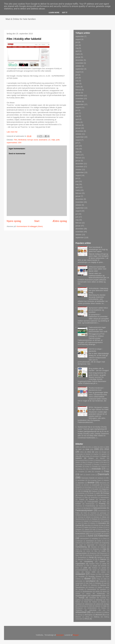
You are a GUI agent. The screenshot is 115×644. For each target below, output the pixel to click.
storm (105, 591)
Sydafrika (103, 598)
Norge (91, 557)
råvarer (87, 579)
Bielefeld (98, 460)
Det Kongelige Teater (94, 480)
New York (79, 555)
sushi (107, 596)
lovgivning (106, 543)
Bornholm (88, 465)
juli (77, 42)
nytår (107, 557)
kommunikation (101, 531)
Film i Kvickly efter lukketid (24, 39)
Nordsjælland (82, 557)
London (96, 543)
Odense (103, 559)
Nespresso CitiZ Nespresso (98, 553)
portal (104, 568)
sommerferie (92, 589)
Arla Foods (86, 456)
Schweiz (98, 583)
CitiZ (108, 469)
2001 (90, 447)
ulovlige (106, 604)
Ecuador (96, 489)
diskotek (78, 485)
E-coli (80, 489)
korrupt (30, 140)
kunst (36, 140)
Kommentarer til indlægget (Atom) (30, 226)
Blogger (76, 635)
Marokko (94, 547)
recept (94, 570)
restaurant (80, 574)
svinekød (92, 598)
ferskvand (79, 498)
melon (77, 549)
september (80, 36)
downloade (96, 485)
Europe (81, 495)
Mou (96, 551)
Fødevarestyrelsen (84, 510)
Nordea (97, 555)
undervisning (82, 606)
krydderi (107, 534)
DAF (82, 475)
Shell (77, 585)
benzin (102, 458)
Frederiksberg (90, 506)
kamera (101, 530)
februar (78, 90)
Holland (95, 519)
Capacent (104, 467)
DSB (96, 487)
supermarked (12, 143)
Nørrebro (89, 559)
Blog (84, 462)
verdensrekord (92, 608)
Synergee (60, 635)
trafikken (103, 602)
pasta (104, 564)
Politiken (95, 568)
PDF (88, 566)
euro (98, 493)
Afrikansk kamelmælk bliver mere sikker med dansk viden (97, 269)
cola (89, 471)
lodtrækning (79, 543)
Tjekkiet (95, 602)
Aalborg (97, 617)
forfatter (78, 504)
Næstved (81, 559)
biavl (92, 460)
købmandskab (84, 539)
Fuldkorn (78, 508)
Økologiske (89, 615)
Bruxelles (79, 466)
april (77, 51)
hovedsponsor (96, 521)
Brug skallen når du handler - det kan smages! (99, 370)
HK (88, 519)
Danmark (103, 474)
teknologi (99, 600)
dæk (107, 487)
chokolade (96, 469)
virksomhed (81, 612)
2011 (82, 452)
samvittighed (91, 581)
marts (78, 54)
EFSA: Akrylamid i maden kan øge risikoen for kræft (98, 409)
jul (106, 527)
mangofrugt (102, 545)
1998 (84, 447)
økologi (80, 615)
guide (86, 515)
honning (78, 521)
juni (77, 45)
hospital (86, 521)
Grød (85, 513)
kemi (107, 529)
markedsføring (81, 547)
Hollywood (103, 519)
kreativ (99, 534)
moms (88, 551)
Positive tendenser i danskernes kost (96, 389)
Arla (77, 456)
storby (97, 591)
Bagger (104, 456)
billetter (78, 462)
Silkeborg (94, 585)
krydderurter (82, 536)
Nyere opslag (14, 221)
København (104, 536)
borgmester (79, 465)
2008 (87, 449)
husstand (106, 521)
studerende (101, 593)
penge (95, 566)
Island (80, 527)
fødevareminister (100, 508)
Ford (104, 502)
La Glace (104, 539)
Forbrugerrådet (93, 502)
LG (49, 140)
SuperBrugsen (81, 596)
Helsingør (99, 515)
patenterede (79, 566)
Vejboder (98, 606)
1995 (77, 447)
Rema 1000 (90, 572)
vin (104, 610)
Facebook (90, 495)
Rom (100, 574)
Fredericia (79, 506)
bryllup (87, 467)
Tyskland (79, 604)
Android (88, 454)
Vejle (105, 606)
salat (105, 579)
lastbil (99, 541)
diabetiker (81, 483)
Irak (102, 525)
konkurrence (80, 534)
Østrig (87, 617)
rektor (78, 572)
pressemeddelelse (82, 570)
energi (86, 491)
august (78, 39)
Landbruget (79, 541)
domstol (86, 485)
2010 (107, 449)
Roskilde (82, 576)
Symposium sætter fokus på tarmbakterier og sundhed (98, 310)
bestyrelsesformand (82, 460)
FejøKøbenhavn (102, 495)
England (94, 491)
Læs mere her (12, 132)
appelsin (104, 454)
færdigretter (87, 508)
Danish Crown (90, 475)
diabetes (106, 480)
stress (88, 593)
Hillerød (88, 517)
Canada (95, 466)
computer (98, 472)
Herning (80, 517)
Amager (104, 452)
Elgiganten (105, 489)
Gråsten (78, 515)
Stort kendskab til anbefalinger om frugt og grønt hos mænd (98, 249)
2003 (101, 447)
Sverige (81, 598)
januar (78, 57)
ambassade (79, 454)
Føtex (78, 513)
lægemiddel (91, 545)
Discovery (103, 483)
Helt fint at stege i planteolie (95, 350)
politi (58, 140)
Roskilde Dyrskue (95, 576)
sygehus (78, 600)
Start (37, 221)
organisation (80, 564)
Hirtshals (96, 517)
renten (103, 572)
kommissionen (88, 531)
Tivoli (86, 602)
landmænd (43, 140)
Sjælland (103, 585)
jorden (101, 527)
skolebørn (91, 587)
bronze (105, 465)
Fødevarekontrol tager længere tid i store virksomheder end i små (98, 329)
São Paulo (89, 583)
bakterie (79, 458)
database (100, 478)
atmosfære (96, 456)
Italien (86, 527)
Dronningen (88, 487)
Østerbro (78, 617)
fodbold (92, 499)
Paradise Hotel (94, 564)
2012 (89, 452)
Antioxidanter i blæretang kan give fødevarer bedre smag (98, 290)
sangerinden (79, 583)
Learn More (54, 13)
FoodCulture (79, 502)
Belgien (91, 458)
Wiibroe (107, 612)
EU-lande (90, 493)
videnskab (93, 610)
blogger (90, 462)
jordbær (94, 527)
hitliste (104, 517)
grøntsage (103, 513)
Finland (82, 499)
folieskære (103, 500)
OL (77, 561)
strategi (78, 594)
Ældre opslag (60, 221)
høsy (79, 523)
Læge (81, 545)
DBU (108, 478)
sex (105, 583)
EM (79, 491)
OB (96, 559)
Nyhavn (100, 557)
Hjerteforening (80, 519)
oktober (78, 66)
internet (78, 525)
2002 (95, 447)
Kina (79, 532)
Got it (65, 13)
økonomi (99, 615)
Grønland (93, 513)
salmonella (79, 581)
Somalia (81, 589)
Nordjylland (106, 555)
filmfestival (22, 140)
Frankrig (102, 504)
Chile (87, 469)
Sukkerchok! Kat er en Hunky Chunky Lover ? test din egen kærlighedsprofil (92, 428)
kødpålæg (95, 539)
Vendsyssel (79, 608)
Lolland (88, 543)
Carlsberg (79, 469)
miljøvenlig (79, 551)
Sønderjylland (88, 600)
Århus (87, 619)
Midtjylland (96, 549)
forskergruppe (90, 504)
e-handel (87, 489)
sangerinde (103, 581)
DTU (101, 487)
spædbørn (103, 589)
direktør (91, 483)
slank (107, 587)
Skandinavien (80, 587)
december (79, 60)
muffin (104, 551)
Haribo (92, 515)
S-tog (98, 579)
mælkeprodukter (81, 553)
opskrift (102, 561)
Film (16, 140)
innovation (102, 523)
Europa (106, 493)
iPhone (96, 525)
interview (88, 525)
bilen (105, 460)
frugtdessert (103, 506)
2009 (96, 449)
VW (92, 612)
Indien (86, 523)
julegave (78, 529)
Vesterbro (79, 610)
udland (98, 604)
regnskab (103, 570)
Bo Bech (104, 462)
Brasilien (97, 465)
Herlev (107, 515)
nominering (89, 555)
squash (78, 592)
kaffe (94, 530)
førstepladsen (102, 511)
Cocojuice (81, 472)
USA (20, 143)
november (79, 63)
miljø (53, 140)
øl (106, 615)
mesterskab (86, 549)
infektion (93, 523)
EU (101, 491)
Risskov (93, 574)
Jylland (87, 529)
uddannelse (89, 604)
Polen (77, 568)
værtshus (99, 612)
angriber (96, 454)
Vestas (104, 608)
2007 (80, 449)
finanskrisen (105, 497)
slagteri (100, 587)
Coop (107, 471)
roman (107, 574)
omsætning (89, 561)
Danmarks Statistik (88, 478)
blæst (97, 462)
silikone (85, 585)
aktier (97, 452)
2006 (107, 447)
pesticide (104, 566)
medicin (103, 547)
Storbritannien (88, 591)
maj (77, 48)
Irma (107, 525)
